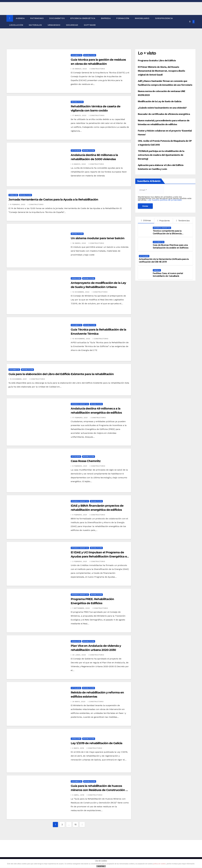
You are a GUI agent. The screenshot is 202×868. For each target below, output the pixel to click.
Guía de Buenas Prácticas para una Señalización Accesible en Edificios (171, 246)
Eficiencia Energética (83, 18)
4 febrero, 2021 (80, 515)
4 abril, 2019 (79, 795)
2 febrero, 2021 (80, 561)
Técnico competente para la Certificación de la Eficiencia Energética (167, 234)
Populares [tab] (164, 221)
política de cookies (159, 864)
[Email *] (151, 190)
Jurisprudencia (164, 18)
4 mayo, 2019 (79, 748)
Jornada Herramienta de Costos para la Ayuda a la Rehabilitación (53, 200)
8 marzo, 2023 (79, 164)
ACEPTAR (101, 866)
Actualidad (76, 150)
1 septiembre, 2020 (81, 608)
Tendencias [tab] (183, 221)
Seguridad (72, 25)
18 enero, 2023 (79, 243)
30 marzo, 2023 (80, 69)
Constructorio (97, 69)
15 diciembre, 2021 (19, 379)
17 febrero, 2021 (80, 418)
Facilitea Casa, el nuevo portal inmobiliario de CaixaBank (168, 275)
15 (76, 824)
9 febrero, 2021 (80, 466)
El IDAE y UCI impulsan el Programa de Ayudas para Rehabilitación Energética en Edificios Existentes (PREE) (100, 556)
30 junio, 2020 (79, 655)
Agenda (20, 18)
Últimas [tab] (146, 220)
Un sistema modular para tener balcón (98, 238)
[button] (190, 22)
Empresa (106, 18)
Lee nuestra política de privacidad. (165, 200)
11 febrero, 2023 (18, 204)
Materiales (35, 25)
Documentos (57, 18)
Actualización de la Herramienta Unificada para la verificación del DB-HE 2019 (164, 260)
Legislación (16, 25)
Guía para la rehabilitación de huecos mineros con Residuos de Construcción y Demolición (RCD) (99, 790)
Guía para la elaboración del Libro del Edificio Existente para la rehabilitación (61, 374)
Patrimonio (37, 18)
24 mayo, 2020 (79, 702)
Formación (123, 18)
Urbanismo (54, 25)
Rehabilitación (90, 55)
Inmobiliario (142, 18)
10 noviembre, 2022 (82, 339)
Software (90, 25)
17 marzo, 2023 (80, 115)
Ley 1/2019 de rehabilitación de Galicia (96, 743)
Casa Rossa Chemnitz (86, 461)
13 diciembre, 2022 (81, 292)
